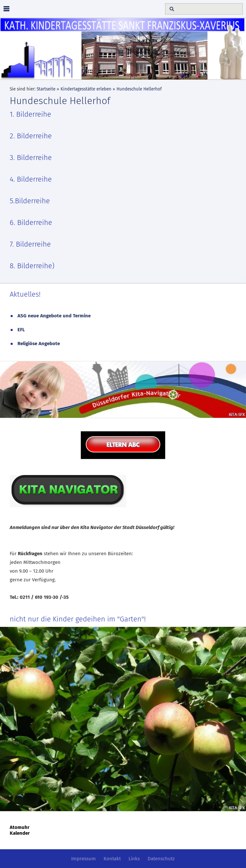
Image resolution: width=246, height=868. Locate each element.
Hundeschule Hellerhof (139, 89)
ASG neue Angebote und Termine (54, 316)
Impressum (84, 859)
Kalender (20, 833)
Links (134, 859)
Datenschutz (161, 859)
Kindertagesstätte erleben (86, 89)
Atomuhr (20, 827)
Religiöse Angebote (39, 344)
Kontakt (112, 859)
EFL (21, 330)
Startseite (46, 89)
